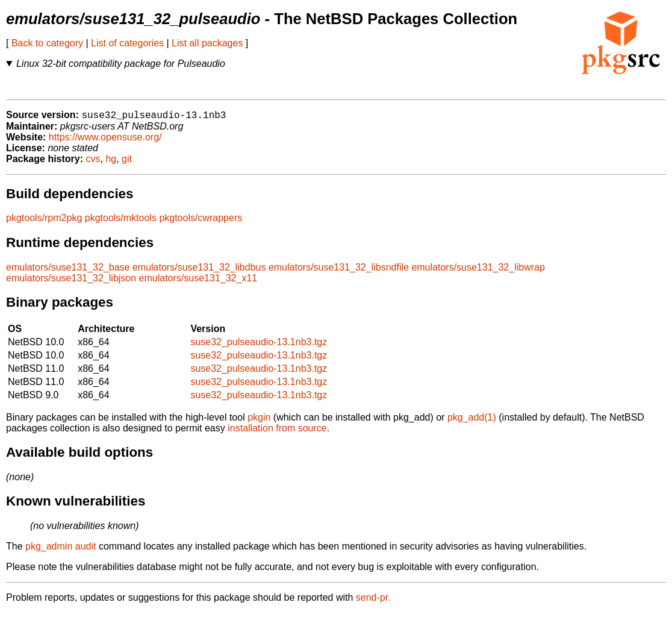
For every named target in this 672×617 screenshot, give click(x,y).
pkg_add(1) (472, 421)
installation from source (277, 432)
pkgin (259, 421)
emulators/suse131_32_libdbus (199, 271)
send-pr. (373, 602)
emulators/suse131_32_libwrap (478, 271)
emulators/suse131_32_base (68, 271)
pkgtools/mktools (121, 222)
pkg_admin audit (61, 550)
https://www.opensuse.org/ (105, 141)
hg (111, 163)
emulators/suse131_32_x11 (198, 282)
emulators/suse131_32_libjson (71, 282)
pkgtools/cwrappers (201, 222)
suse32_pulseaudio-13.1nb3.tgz (259, 346)
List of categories (127, 43)
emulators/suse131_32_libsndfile (339, 271)
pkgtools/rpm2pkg (44, 222)
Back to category (47, 43)
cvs (93, 163)
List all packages (207, 43)
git (127, 163)
